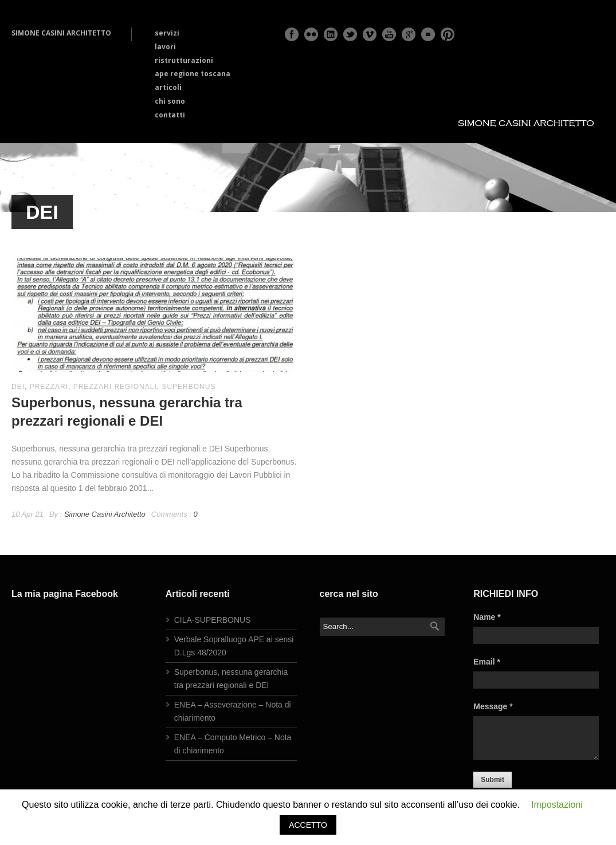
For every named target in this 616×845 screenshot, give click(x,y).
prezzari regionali (115, 387)
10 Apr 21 (28, 514)
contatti (170, 115)
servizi (167, 33)
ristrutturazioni (184, 60)
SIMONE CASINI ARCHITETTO (61, 33)
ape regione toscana (193, 74)
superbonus (189, 387)
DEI (18, 387)
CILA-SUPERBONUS (213, 620)
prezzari (49, 387)
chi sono (170, 101)
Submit (493, 780)
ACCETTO (308, 825)
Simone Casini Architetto (105, 514)
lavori (165, 47)
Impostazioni (557, 805)
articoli (168, 87)
